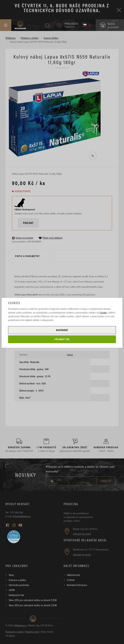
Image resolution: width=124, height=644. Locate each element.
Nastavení (62, 330)
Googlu (103, 313)
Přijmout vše (62, 339)
